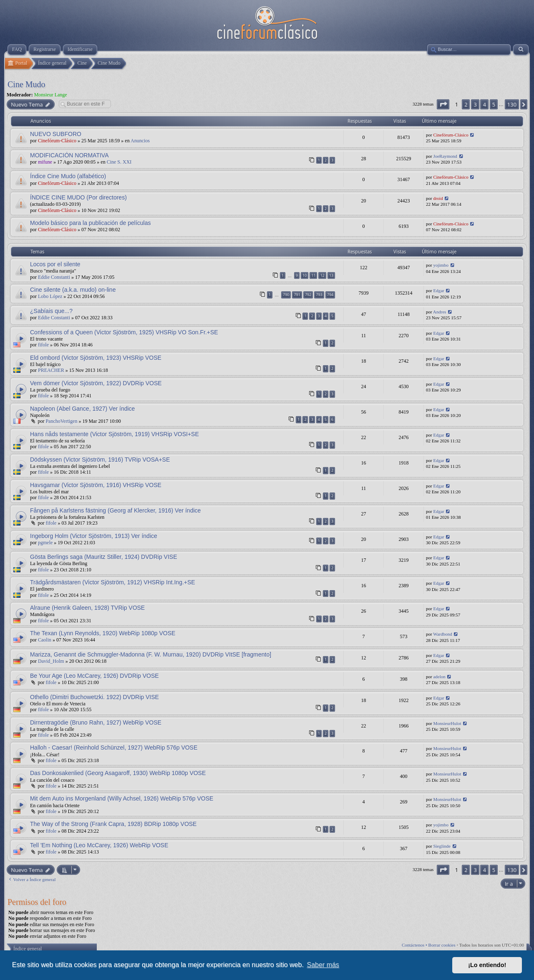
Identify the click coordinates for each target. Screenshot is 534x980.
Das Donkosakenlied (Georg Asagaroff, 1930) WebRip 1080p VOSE (118, 773)
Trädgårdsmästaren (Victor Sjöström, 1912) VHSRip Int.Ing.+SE (113, 582)
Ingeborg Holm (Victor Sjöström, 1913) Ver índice (94, 536)
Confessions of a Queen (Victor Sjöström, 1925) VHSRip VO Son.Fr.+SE (124, 332)
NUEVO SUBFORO (56, 134)
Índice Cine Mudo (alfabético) (68, 176)
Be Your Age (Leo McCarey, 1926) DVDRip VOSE (94, 676)
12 (322, 275)
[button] (443, 104)
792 (308, 294)
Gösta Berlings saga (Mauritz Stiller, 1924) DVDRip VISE (103, 557)
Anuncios (140, 141)
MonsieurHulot (447, 723)
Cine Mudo (26, 84)
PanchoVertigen (61, 421)
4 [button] (484, 104)
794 (330, 294)
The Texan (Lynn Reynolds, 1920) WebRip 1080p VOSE (103, 633)
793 (319, 294)
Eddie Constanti (54, 277)
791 (297, 294)
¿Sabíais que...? (51, 311)
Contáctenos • (415, 945)
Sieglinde (442, 846)
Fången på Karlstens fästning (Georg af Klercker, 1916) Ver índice (115, 510)
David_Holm (51, 661)
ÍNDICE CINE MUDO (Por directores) (78, 197)
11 (313, 275)
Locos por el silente (55, 264)
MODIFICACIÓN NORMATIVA (69, 155)
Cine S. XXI (119, 162)
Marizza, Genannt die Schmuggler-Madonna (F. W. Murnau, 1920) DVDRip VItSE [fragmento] (151, 654)
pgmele (45, 543)
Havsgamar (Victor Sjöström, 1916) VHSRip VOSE (96, 485)
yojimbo (441, 265)
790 (286, 294)
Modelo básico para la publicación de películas (91, 223)
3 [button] (475, 104)
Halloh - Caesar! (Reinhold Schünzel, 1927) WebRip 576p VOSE (114, 748)
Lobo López (50, 296)
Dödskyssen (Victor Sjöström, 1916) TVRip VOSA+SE (100, 460)
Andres (440, 312)
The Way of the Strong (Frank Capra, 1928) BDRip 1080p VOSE (113, 824)
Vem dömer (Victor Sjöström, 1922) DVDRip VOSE (96, 383)
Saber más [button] (323, 965)
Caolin (45, 640)
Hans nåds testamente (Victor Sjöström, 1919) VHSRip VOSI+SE (115, 434)
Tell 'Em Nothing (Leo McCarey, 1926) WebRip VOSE (99, 845)
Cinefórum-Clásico (57, 141)
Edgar (438, 290)
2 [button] (466, 104)
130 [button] (512, 104)
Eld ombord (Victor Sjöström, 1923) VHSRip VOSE (96, 358)
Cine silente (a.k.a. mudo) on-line (73, 290)
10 (305, 275)
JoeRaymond (445, 156)
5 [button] (494, 104)
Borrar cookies (442, 945)
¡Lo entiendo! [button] (487, 965)
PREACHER (51, 370)
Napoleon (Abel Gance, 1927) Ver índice (82, 409)
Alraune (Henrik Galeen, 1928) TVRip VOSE (87, 608)
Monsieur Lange (51, 95)
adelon (439, 677)
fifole (43, 345)
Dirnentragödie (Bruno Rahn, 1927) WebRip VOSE (96, 722)
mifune (45, 162)
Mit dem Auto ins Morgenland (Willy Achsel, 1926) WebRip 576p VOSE (122, 798)
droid (438, 198)
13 (331, 275)
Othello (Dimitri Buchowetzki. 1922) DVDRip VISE (94, 697)
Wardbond (443, 634)
